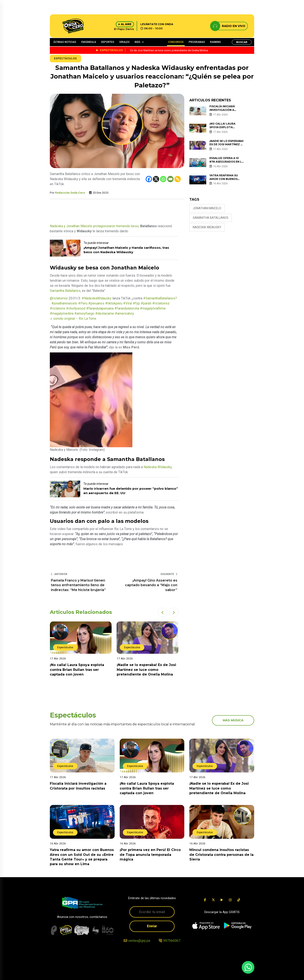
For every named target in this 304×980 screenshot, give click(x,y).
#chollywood (76, 308)
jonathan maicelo (207, 208)
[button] (163, 612)
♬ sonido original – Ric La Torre (73, 319)
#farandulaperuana (100, 308)
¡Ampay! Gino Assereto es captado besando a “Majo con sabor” (151, 585)
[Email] (170, 179)
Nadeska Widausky (207, 227)
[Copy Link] (178, 179)
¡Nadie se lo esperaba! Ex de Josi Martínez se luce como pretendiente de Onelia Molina (146, 670)
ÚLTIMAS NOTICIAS (65, 42)
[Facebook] (149, 179)
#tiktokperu (114, 303)
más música (233, 720)
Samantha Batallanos (65, 291)
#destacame (105, 313)
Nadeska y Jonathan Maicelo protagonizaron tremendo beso (94, 226)
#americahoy (124, 313)
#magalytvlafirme (153, 308)
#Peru (83, 303)
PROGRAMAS (197, 42)
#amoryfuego (84, 313)
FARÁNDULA (89, 42)
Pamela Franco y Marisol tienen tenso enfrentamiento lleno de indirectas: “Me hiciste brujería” (78, 585)
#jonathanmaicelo (64, 303)
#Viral (128, 303)
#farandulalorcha (127, 308)
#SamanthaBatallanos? (160, 298)
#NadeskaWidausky (97, 298)
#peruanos (96, 303)
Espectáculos (65, 58)
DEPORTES (108, 42)
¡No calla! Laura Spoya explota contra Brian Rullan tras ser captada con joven (77, 670)
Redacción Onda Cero (70, 193)
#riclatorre (58, 308)
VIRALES (124, 42)
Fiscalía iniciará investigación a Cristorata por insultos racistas (224, 112)
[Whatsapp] (163, 179)
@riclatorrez (59, 298)
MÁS (138, 42)
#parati (146, 303)
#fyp (136, 303)
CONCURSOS (176, 42)
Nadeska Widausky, (158, 467)
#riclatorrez (161, 303)
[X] (156, 179)
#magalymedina (62, 313)
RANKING (215, 42)
